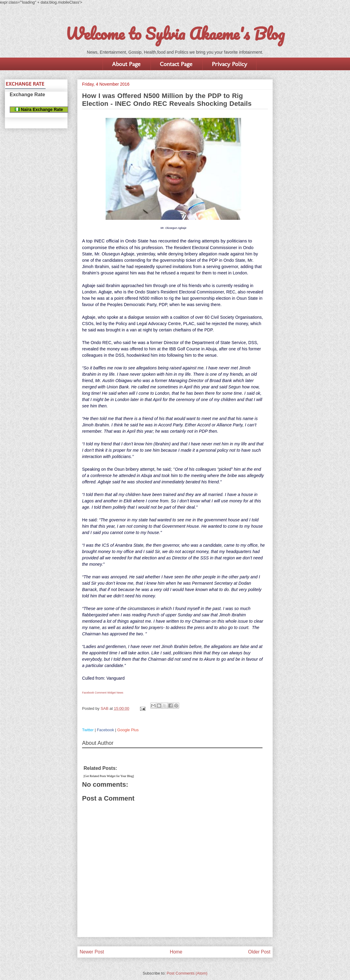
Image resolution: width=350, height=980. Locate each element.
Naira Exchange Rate (39, 109)
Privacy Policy (229, 64)
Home (176, 952)
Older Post (259, 952)
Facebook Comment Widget (99, 693)
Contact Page (176, 64)
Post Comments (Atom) (187, 973)
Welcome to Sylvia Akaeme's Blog (175, 33)
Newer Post (92, 952)
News (120, 693)
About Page (126, 64)
